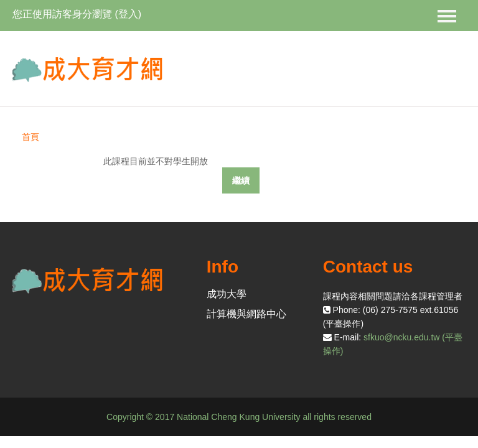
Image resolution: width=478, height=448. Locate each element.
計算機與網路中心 (246, 314)
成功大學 (227, 294)
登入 (128, 14)
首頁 (30, 137)
